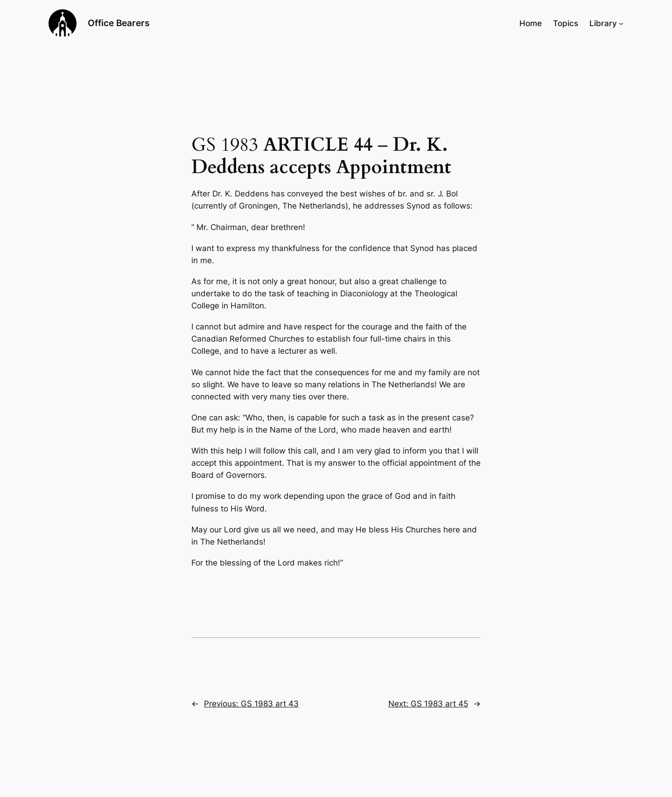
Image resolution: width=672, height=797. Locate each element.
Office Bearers (119, 23)
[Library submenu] (621, 23)
